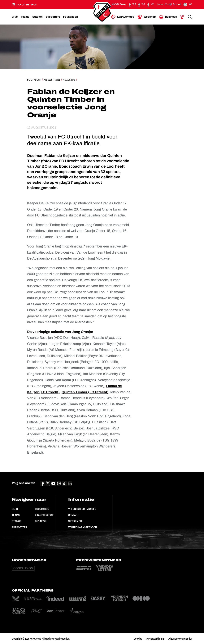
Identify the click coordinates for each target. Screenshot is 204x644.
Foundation (42, 509)
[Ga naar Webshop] (147, 17)
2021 (58, 80)
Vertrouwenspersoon (82, 527)
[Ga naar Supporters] (53, 17)
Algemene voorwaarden (180, 639)
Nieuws (48, 80)
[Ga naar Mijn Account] (182, 17)
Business (41, 521)
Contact (73, 515)
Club (15, 509)
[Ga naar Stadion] (37, 17)
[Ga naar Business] (168, 17)
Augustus (69, 80)
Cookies (138, 639)
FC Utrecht (34, 80)
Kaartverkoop (44, 515)
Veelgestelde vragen (82, 509)
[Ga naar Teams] (25, 17)
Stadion (17, 521)
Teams (16, 515)
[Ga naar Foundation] (70, 17)
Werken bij (75, 521)
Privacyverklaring (155, 639)
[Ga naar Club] (15, 17)
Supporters (20, 527)
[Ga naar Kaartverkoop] (123, 17)
